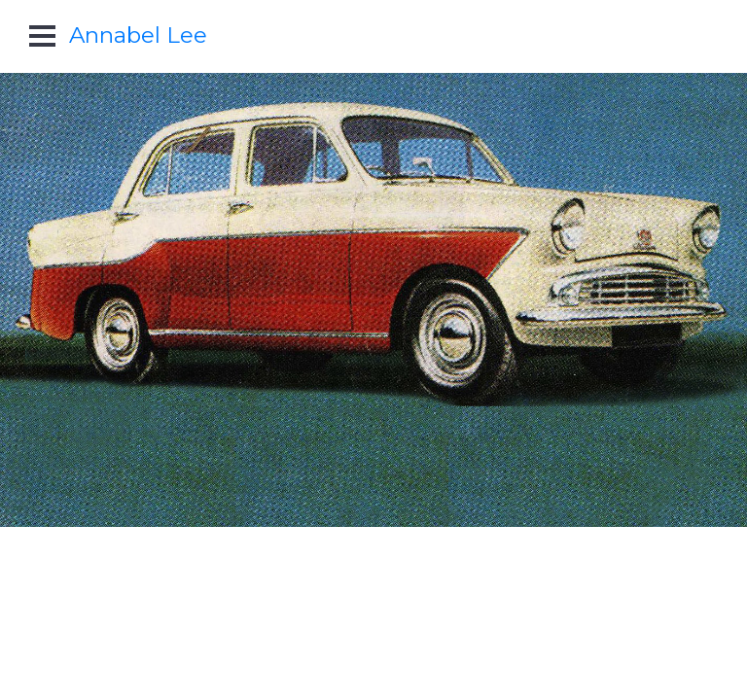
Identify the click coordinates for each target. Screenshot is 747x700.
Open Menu (42, 36)
